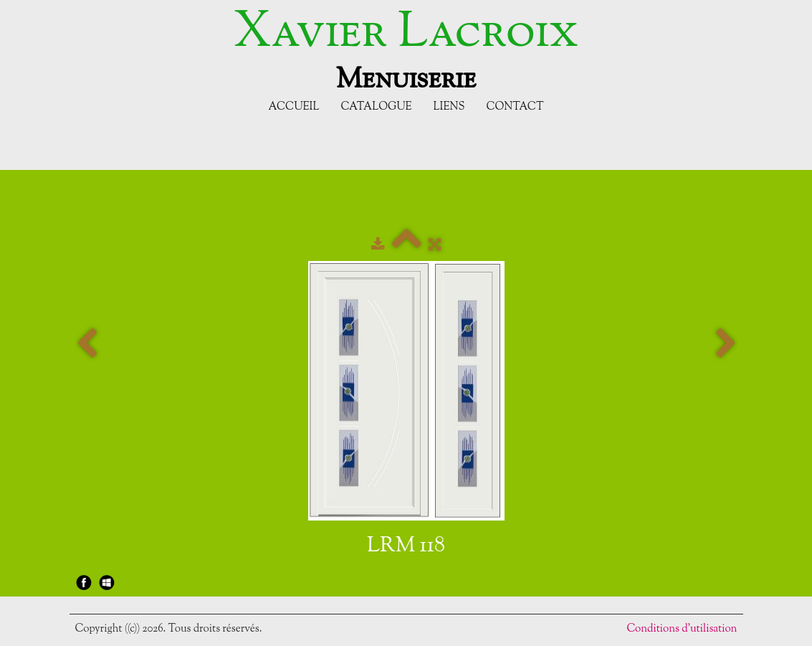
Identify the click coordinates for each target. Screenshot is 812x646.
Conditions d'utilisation (682, 629)
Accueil (294, 107)
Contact (515, 107)
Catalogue (376, 107)
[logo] (406, 49)
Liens (449, 107)
